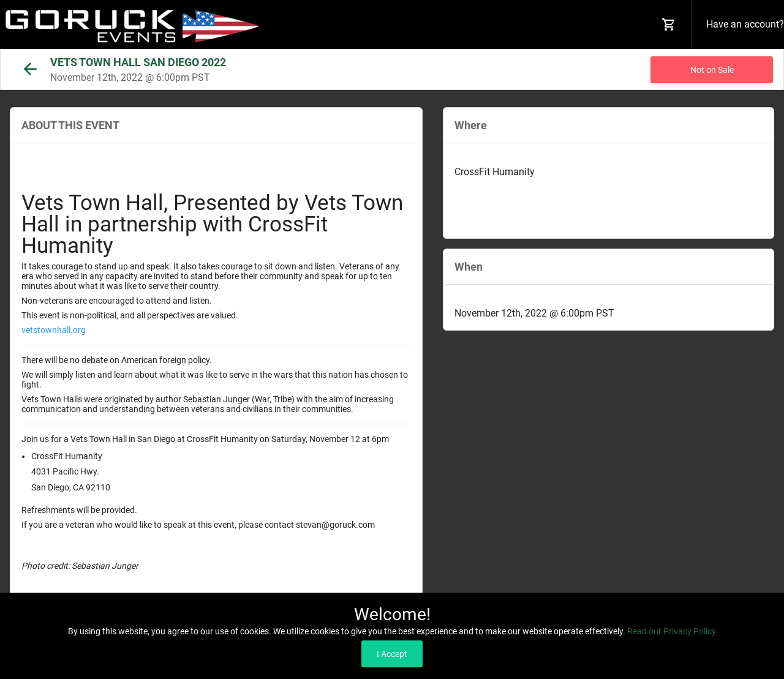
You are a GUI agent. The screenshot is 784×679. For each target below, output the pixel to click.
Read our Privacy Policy (672, 631)
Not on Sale (712, 70)
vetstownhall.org (54, 330)
